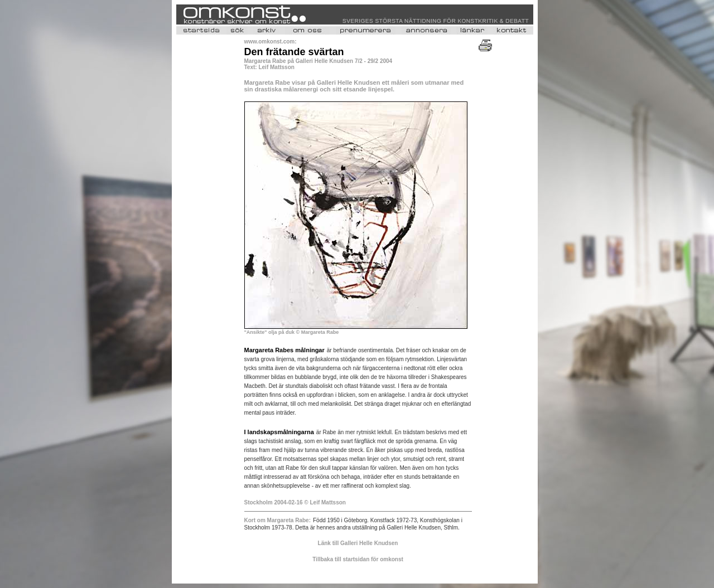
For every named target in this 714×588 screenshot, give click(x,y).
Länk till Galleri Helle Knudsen (358, 543)
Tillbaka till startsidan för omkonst (358, 559)
